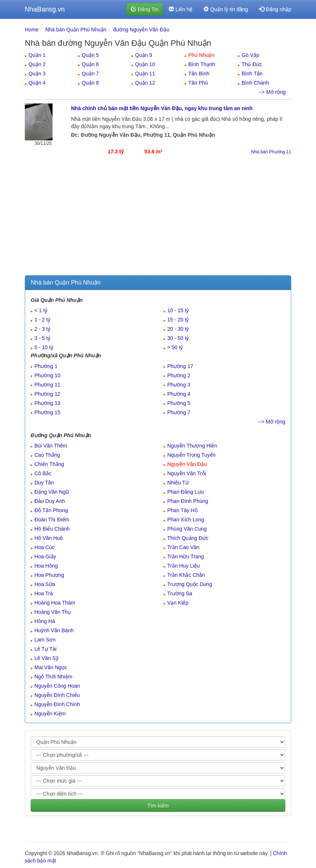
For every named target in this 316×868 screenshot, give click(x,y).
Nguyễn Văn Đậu (187, 464)
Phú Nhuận (201, 55)
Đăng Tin (145, 9)
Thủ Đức (252, 64)
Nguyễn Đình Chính (57, 704)
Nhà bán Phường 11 (271, 152)
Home (32, 30)
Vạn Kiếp (178, 603)
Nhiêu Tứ (178, 483)
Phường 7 (179, 412)
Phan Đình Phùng (188, 501)
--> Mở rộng (272, 92)
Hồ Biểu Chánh (52, 529)
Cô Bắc (43, 473)
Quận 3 (37, 74)
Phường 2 (179, 375)
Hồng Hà (45, 621)
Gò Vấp (251, 55)
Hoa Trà (44, 593)
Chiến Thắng (49, 464)
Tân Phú (198, 83)
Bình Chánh (255, 83)
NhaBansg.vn (45, 9)
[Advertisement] (158, 220)
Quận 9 (144, 55)
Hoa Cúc (44, 547)
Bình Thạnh (202, 64)
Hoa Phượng (49, 575)
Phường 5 (179, 403)
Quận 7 (90, 74)
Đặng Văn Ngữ (52, 492)
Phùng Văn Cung (187, 529)
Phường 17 (180, 366)
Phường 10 (47, 375)
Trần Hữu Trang (186, 556)
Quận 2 (37, 64)
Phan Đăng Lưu (186, 492)
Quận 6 (90, 64)
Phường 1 (46, 366)
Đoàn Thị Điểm (52, 520)
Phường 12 (47, 394)
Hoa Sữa (45, 584)
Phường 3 (179, 385)
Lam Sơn (45, 640)
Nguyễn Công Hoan (57, 686)
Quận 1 (37, 55)
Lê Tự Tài (46, 649)
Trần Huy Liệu (184, 566)
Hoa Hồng (46, 566)
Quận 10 (145, 64)
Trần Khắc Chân (186, 575)
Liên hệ (181, 9)
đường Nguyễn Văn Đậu (141, 30)
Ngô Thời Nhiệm (53, 677)
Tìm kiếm (158, 806)
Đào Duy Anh (50, 501)
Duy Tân (44, 483)
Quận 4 (37, 83)
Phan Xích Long (186, 520)
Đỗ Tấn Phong (51, 510)
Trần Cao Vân (183, 547)
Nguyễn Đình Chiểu (57, 695)
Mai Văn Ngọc (51, 667)
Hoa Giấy (45, 556)
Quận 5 (90, 55)
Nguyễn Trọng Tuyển (191, 455)
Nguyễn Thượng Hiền (192, 446)
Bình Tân (252, 74)
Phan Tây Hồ (182, 510)
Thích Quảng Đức (188, 538)
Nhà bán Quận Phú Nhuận (76, 30)
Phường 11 (47, 385)
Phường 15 (47, 412)
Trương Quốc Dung (190, 584)
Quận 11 (145, 74)
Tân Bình (199, 74)
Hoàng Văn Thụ (53, 612)
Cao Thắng (47, 455)
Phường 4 (179, 394)
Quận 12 (145, 83)
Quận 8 (90, 83)
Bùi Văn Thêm (51, 446)
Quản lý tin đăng (226, 9)
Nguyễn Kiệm (50, 714)
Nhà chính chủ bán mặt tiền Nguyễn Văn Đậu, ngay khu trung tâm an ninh (162, 108)
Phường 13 (47, 403)
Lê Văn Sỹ (46, 658)
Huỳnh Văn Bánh (54, 630)
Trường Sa (180, 593)
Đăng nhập (275, 9)
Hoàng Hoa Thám (55, 603)
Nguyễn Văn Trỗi (187, 473)
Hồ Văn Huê (48, 538)
